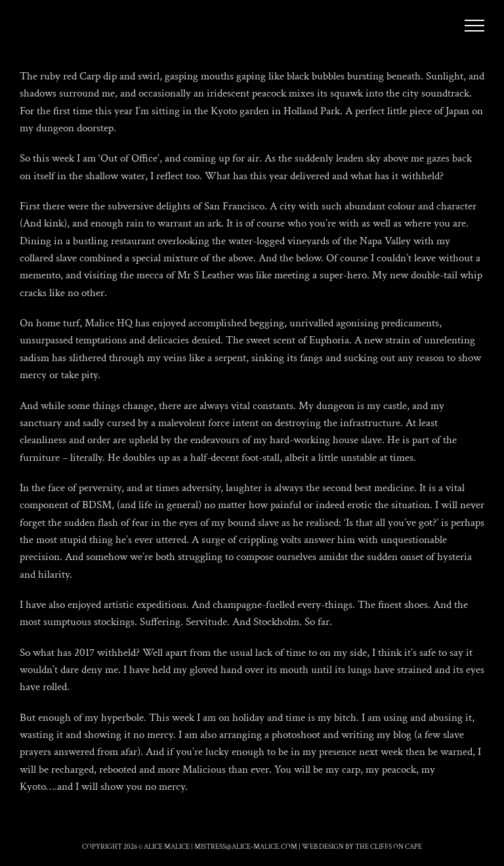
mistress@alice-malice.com (246, 847)
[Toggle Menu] (475, 26)
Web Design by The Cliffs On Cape (362, 847)
